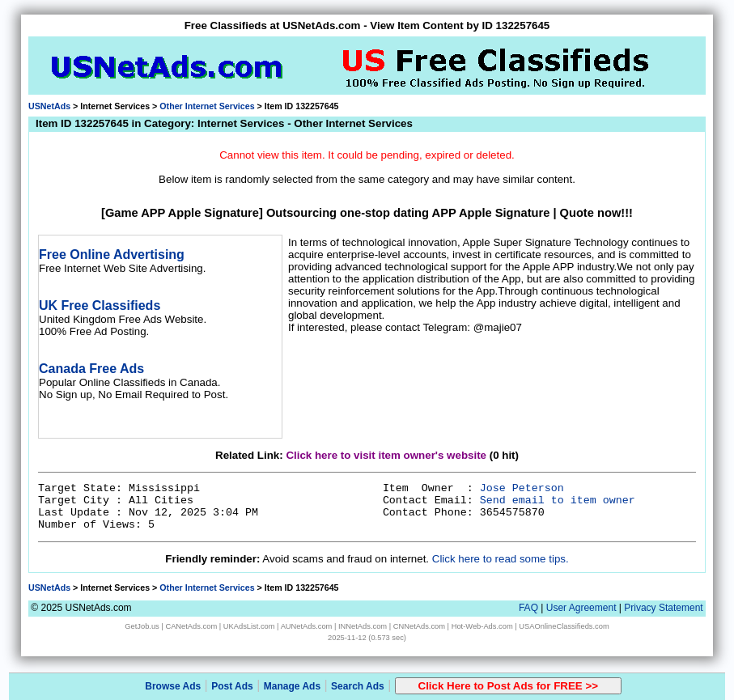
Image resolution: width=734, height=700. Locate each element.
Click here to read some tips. (501, 559)
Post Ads (232, 686)
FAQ (528, 608)
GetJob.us (142, 626)
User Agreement (581, 608)
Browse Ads (173, 686)
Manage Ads (292, 686)
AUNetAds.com (307, 626)
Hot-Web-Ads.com (482, 626)
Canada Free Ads (91, 369)
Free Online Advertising (112, 255)
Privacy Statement (663, 608)
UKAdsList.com (249, 626)
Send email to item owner (558, 501)
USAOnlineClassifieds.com (564, 626)
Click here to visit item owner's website (386, 455)
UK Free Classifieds (100, 305)
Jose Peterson (522, 488)
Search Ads (358, 686)
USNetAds (49, 106)
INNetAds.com (363, 626)
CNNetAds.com (419, 626)
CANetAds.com (191, 626)
